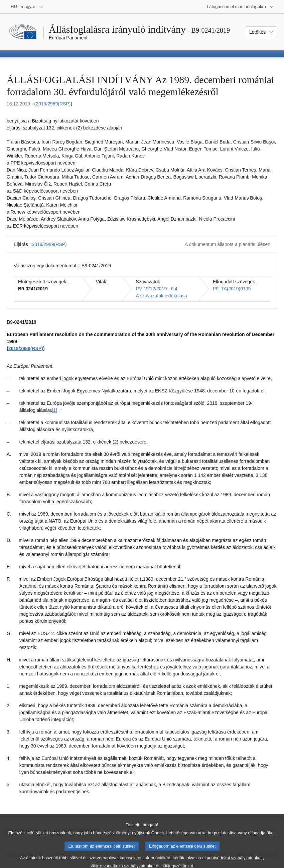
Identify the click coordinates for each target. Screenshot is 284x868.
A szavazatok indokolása (162, 296)
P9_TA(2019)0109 (232, 289)
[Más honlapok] (240, 7)
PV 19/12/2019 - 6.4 (157, 289)
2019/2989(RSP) (53, 104)
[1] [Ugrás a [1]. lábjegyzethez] (54, 410)
